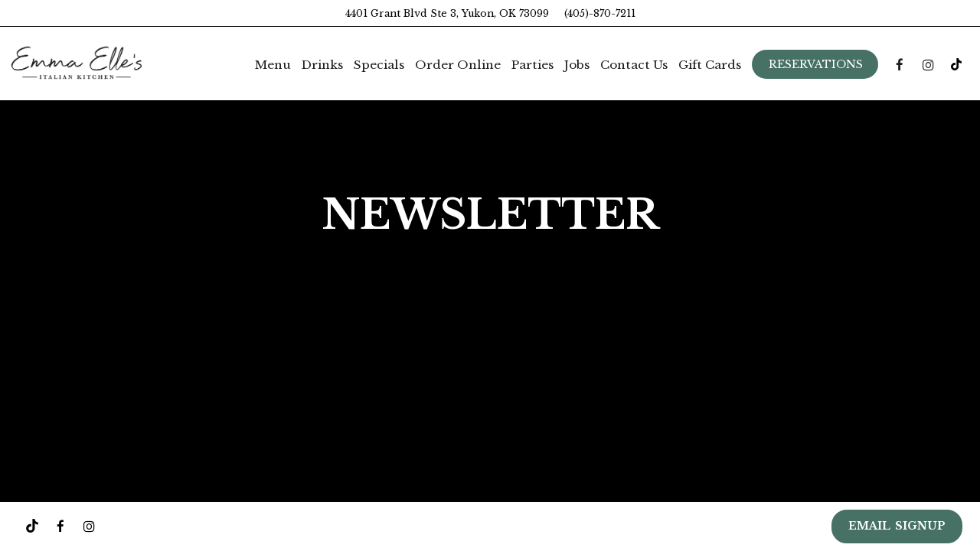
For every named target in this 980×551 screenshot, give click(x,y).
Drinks (322, 65)
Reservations (816, 64)
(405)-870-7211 (600, 13)
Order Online (458, 65)
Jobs (577, 65)
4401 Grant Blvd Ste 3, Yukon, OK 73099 (447, 13)
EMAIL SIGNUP (897, 526)
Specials (379, 65)
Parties (532, 65)
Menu (273, 65)
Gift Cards (710, 65)
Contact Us (634, 65)
